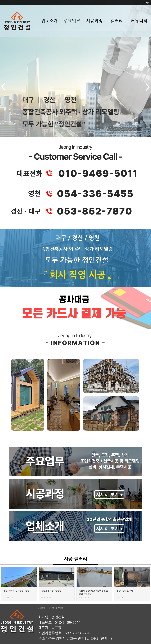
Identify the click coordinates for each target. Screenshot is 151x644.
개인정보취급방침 (56, 608)
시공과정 (94, 21)
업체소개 (49, 21)
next (148, 87)
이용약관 (42, 608)
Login (147, 3)
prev (3, 87)
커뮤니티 (139, 21)
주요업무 (72, 21)
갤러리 (117, 21)
